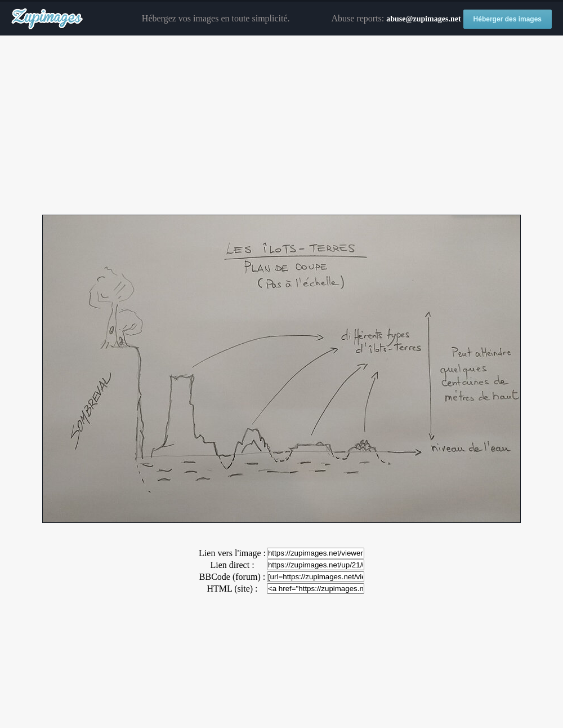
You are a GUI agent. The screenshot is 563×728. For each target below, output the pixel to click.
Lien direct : (232, 565)
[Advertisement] (281, 126)
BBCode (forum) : (232, 577)
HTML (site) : (232, 589)
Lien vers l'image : (232, 553)
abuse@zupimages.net (423, 19)
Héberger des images (508, 19)
